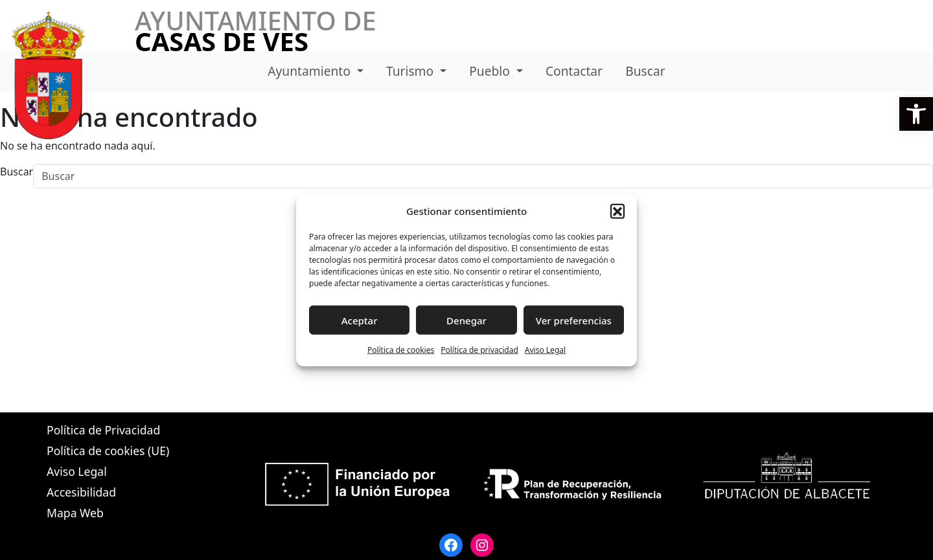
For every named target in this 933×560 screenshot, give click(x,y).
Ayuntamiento (311, 71)
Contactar (574, 71)
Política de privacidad (479, 350)
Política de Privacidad (103, 430)
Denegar (466, 320)
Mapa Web (75, 513)
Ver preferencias (574, 320)
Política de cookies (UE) (108, 451)
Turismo (411, 71)
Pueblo (491, 71)
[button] (916, 114)
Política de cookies (401, 350)
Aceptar (360, 320)
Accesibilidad (81, 492)
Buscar (645, 71)
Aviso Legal (545, 350)
